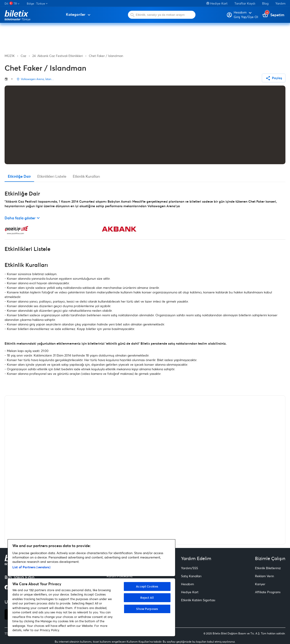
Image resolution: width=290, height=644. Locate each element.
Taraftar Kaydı (245, 3)
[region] (91, 588)
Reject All (147, 598)
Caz (23, 56)
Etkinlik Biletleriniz (268, 568)
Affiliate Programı (268, 592)
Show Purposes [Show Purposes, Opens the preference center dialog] (147, 609)
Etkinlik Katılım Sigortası (198, 600)
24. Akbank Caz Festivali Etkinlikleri (58, 56)
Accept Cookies (147, 586)
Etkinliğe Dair (19, 176)
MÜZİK (10, 56)
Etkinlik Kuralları (86, 176)
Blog (265, 3)
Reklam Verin (264, 576)
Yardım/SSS (190, 568)
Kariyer (260, 584)
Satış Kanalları (191, 576)
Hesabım (187, 584)
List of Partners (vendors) (31, 567)
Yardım (280, 3)
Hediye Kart (217, 3)
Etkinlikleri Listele (52, 176)
